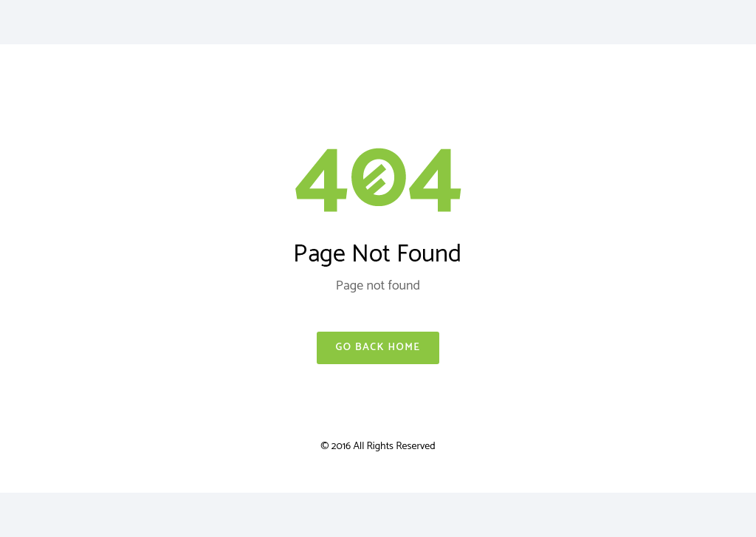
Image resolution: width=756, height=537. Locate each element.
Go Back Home (378, 348)
